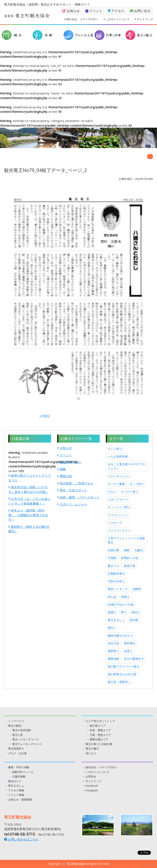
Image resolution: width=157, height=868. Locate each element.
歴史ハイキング (118, 589)
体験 (62, 469)
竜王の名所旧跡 (22, 730)
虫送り (128, 651)
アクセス (116, 11)
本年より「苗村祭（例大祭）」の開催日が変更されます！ (28, 515)
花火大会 (113, 643)
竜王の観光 (15, 726)
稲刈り (136, 612)
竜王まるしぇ (116, 620)
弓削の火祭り (116, 581)
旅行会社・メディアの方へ (81, 19)
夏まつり (113, 566)
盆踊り (112, 612)
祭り (124, 612)
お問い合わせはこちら (21, 839)
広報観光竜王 (116, 573)
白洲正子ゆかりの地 (121, 604)
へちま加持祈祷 (118, 456)
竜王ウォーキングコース (27, 744)
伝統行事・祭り (69, 462)
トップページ (16, 721)
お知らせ (71, 11)
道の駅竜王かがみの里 (122, 674)
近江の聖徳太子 (134, 659)
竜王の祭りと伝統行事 (99, 744)
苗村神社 (130, 643)
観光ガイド (15, 781)
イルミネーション (119, 476)
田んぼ (112, 597)
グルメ (112, 492)
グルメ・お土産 (17, 753)
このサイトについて (117, 19)
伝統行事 (113, 550)
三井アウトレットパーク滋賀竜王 (126, 540)
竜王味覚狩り (16, 748)
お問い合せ (140, 11)
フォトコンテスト (119, 530)
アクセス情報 (16, 790)
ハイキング (115, 523)
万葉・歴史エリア (100, 735)
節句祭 (134, 620)
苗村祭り (113, 651)
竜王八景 (18, 735)
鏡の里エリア (98, 726)
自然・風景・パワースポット (78, 497)
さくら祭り (115, 449)
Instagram (92, 790)
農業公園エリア (99, 739)
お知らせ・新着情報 (20, 799)
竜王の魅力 (92, 748)
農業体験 (113, 659)
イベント (94, 11)
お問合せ (91, 776)
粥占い (112, 628)
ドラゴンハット (118, 515)
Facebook (92, 786)
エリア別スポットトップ (100, 721)
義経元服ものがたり (121, 635)
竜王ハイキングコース (26, 739)
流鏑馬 (137, 589)
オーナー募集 (116, 484)
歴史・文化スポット (72, 490)
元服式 (139, 550)
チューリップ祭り (119, 507)
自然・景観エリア (100, 730)
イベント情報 (16, 795)
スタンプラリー (118, 499)
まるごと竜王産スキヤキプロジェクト (126, 466)
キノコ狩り (137, 484)
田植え (125, 597)
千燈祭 (112, 558)
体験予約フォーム (23, 772)
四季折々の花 (130, 558)
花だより (91, 753)
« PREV (45, 416)
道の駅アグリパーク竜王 (123, 666)
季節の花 (65, 476)
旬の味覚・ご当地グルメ (75, 483)
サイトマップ (144, 19)
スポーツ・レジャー (72, 504)
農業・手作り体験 (19, 767)
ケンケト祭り (130, 492)
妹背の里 (130, 566)
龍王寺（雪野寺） (119, 682)
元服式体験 (19, 776)
